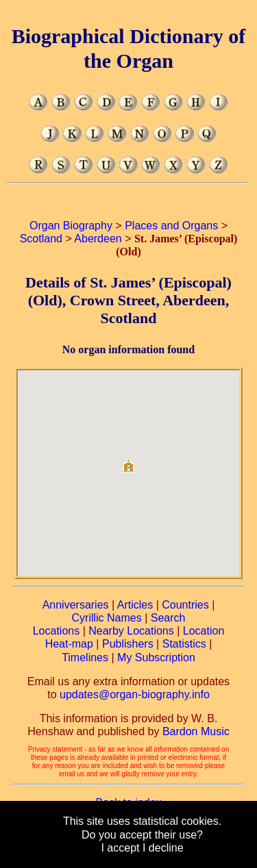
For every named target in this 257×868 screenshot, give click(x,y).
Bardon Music (196, 731)
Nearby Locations (131, 631)
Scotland (41, 239)
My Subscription (156, 658)
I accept (120, 848)
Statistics (184, 644)
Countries (185, 605)
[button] (128, 460)
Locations (57, 631)
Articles (135, 605)
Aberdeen (98, 239)
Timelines (85, 658)
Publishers (128, 644)
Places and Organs (171, 226)
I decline (163, 848)
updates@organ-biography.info (135, 694)
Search (168, 618)
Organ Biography (71, 226)
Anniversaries (76, 605)
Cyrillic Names (107, 618)
